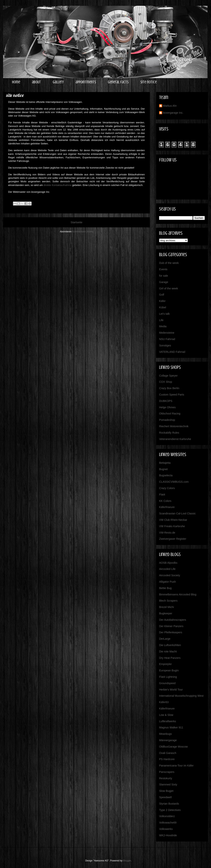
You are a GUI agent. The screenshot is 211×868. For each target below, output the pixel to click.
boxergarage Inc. (173, 113)
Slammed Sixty (168, 784)
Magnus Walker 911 (171, 727)
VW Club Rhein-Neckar (173, 520)
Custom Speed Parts (172, 395)
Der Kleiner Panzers (171, 626)
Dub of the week (169, 263)
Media (163, 326)
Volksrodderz (167, 816)
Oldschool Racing (170, 414)
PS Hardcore (167, 759)
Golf (162, 295)
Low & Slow (166, 715)
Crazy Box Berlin (169, 388)
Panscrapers (167, 772)
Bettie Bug (165, 588)
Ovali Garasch (168, 753)
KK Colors (165, 501)
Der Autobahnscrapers (173, 620)
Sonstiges (165, 345)
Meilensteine (167, 333)
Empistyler (165, 664)
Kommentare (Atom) (83, 232)
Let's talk (164, 314)
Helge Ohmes (167, 407)
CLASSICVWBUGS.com (174, 482)
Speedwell (165, 797)
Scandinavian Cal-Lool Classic (177, 513)
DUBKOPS (166, 401)
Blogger (127, 861)
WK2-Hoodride (168, 835)
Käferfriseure (167, 507)
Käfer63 (164, 702)
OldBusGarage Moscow (173, 747)
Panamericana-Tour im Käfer (176, 766)
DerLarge (165, 639)
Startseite (77, 222)
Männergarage (168, 740)
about (36, 82)
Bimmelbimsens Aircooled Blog (178, 594)
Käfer (162, 301)
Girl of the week (169, 288)
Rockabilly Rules (169, 433)
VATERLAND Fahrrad (172, 352)
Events (163, 269)
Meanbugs (165, 734)
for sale (164, 276)
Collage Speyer (168, 376)
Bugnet (163, 469)
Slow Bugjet (166, 791)
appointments (86, 82)
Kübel (163, 307)
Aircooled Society (170, 575)
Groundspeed (167, 683)
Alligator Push (167, 582)
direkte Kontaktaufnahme (58, 185)
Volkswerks (166, 829)
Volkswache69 (168, 823)
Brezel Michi (166, 607)
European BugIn (169, 670)
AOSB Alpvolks (168, 563)
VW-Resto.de (167, 533)
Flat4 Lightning (168, 677)
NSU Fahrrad (167, 339)
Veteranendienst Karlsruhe (175, 439)
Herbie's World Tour (171, 690)
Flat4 (162, 495)
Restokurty (166, 778)
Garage (164, 282)
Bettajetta (165, 463)
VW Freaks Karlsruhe (172, 526)
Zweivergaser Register (173, 539)
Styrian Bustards (169, 804)
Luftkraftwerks (168, 721)
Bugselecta (166, 475)
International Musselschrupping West (181, 696)
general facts (118, 82)
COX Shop (166, 382)
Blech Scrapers (168, 601)
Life (161, 320)
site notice (148, 82)
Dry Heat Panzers (170, 658)
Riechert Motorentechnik (174, 426)
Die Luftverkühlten (170, 645)
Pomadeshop (167, 420)
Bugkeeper (166, 613)
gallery (58, 82)
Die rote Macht (168, 651)
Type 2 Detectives (170, 810)
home (16, 82)
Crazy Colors (167, 488)
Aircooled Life (167, 569)
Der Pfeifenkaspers (171, 632)
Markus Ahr (170, 106)
